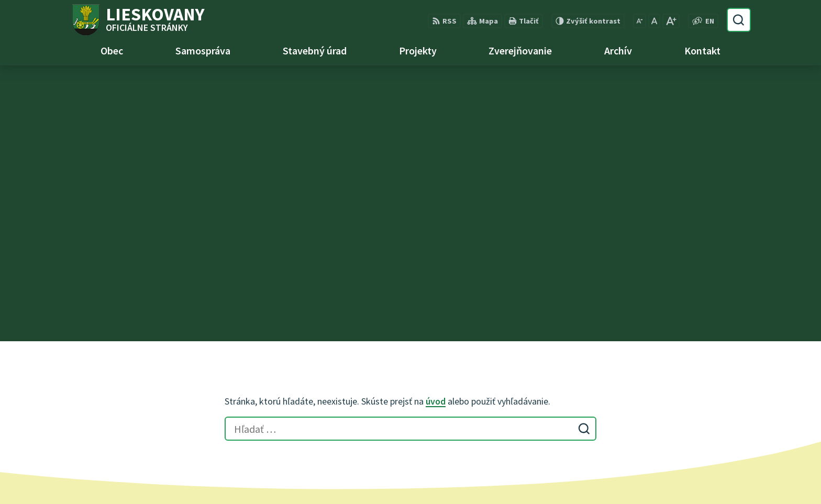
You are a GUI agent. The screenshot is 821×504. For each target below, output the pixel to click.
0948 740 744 (354, 401)
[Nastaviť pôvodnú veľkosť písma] (654, 21)
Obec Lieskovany (593, 476)
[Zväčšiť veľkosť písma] (671, 21)
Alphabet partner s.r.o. (454, 476)
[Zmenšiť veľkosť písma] (640, 21)
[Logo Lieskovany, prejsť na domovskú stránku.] (137, 20)
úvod (436, 125)
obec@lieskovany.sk (369, 413)
